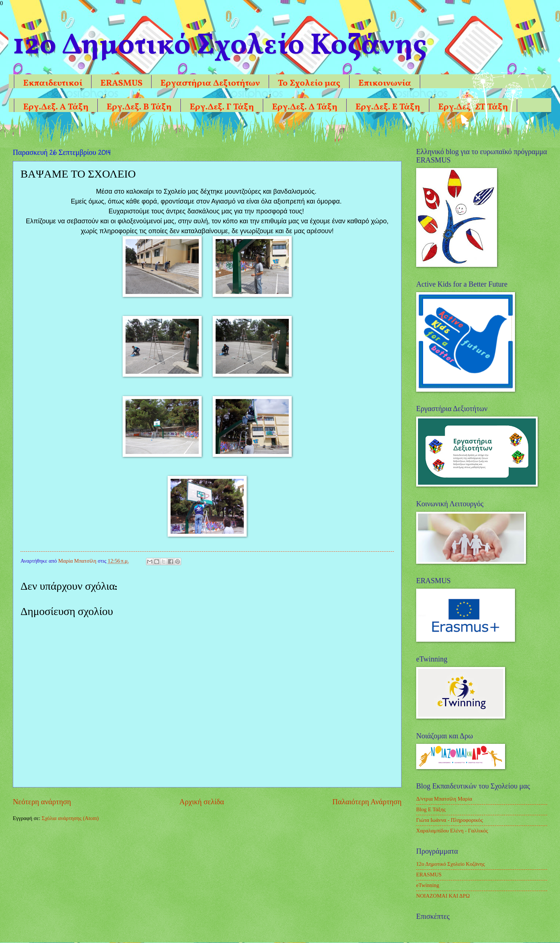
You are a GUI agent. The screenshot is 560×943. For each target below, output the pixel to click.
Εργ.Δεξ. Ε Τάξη (388, 107)
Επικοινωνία (385, 83)
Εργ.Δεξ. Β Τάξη (139, 107)
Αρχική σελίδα (202, 802)
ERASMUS (121, 83)
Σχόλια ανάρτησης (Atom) (70, 818)
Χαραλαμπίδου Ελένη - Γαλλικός (452, 831)
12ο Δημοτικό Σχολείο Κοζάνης (450, 864)
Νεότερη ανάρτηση (42, 802)
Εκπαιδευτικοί (53, 83)
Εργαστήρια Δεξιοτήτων (210, 83)
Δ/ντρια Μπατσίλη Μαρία (444, 799)
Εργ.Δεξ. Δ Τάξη (305, 107)
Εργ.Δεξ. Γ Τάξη (222, 107)
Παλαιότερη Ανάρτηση (367, 802)
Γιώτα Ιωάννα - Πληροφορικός (449, 820)
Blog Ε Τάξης (431, 809)
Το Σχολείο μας (309, 83)
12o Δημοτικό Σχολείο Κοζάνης (220, 46)
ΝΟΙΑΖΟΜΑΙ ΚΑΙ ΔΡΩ (443, 896)
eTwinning (428, 885)
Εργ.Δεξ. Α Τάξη (56, 107)
